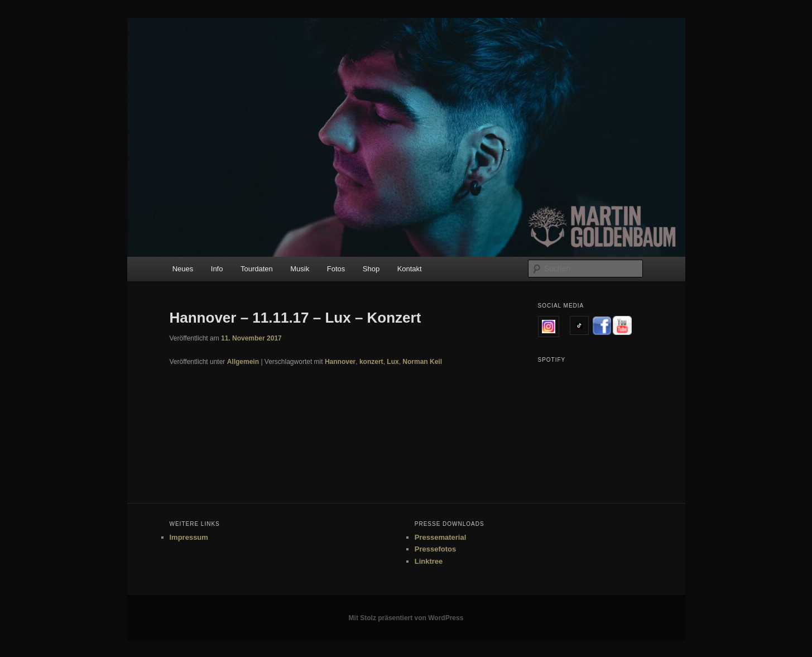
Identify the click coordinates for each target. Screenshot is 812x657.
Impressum (189, 537)
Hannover (340, 362)
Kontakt (410, 269)
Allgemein (243, 362)
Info (217, 269)
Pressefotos (435, 549)
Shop (371, 269)
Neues (183, 269)
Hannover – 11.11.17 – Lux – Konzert (296, 318)
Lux (393, 362)
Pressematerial (441, 537)
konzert (371, 362)
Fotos (336, 269)
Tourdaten (257, 269)
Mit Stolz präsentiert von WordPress (406, 618)
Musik (300, 269)
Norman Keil (422, 362)
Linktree (429, 561)
